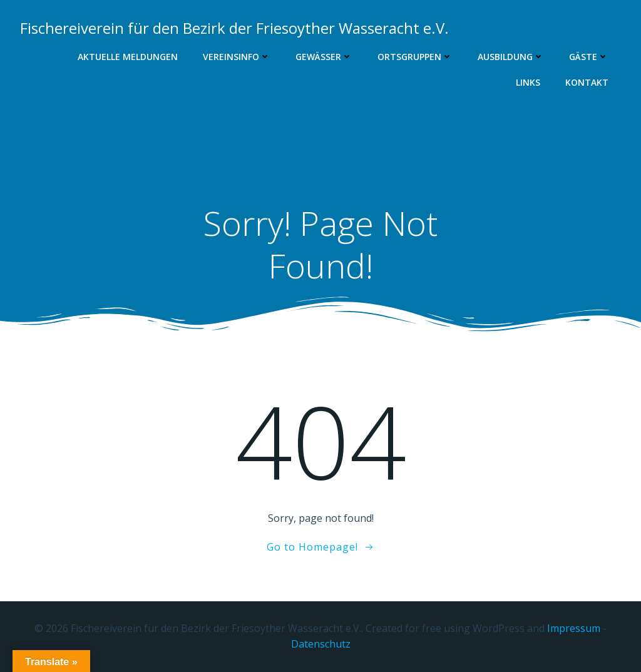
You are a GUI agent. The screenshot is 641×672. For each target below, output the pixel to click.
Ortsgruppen (415, 57)
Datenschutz (321, 644)
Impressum (574, 628)
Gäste (589, 57)
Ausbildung (511, 57)
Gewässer (324, 57)
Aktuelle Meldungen (128, 57)
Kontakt (587, 82)
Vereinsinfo (237, 57)
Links (528, 82)
